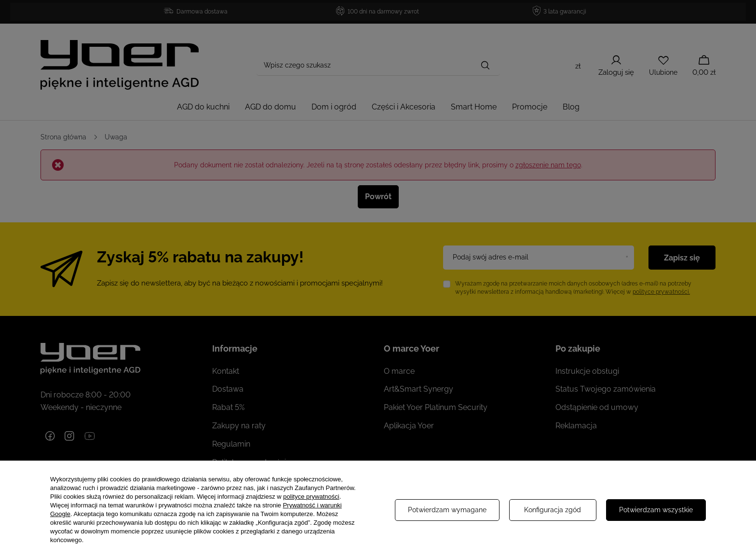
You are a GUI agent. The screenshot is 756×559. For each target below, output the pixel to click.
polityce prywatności (311, 497)
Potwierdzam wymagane (447, 510)
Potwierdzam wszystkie (656, 510)
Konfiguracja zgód (553, 510)
